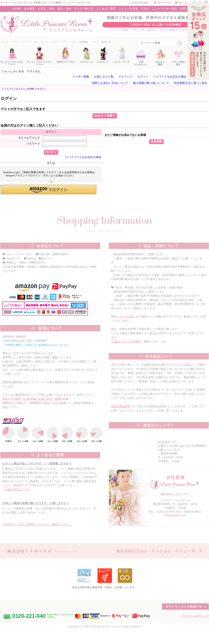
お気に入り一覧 (104, 77)
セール (5, 42)
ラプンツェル (69, 42)
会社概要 (29, 9)
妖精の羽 (106, 42)
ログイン (143, 77)
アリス (15, 42)
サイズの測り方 (84, 9)
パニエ (95, 42)
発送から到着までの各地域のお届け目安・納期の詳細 (36, 399)
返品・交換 (64, 9)
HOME (17, 9)
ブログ (145, 9)
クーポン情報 (81, 77)
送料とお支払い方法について (110, 83)
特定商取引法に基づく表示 (191, 83)
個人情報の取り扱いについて (151, 83)
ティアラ (26, 42)
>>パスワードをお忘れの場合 (83, 157)
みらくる (39, 42)
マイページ (164, 3)
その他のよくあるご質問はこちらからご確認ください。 (37, 524)
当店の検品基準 (121, 406)
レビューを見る (128, 9)
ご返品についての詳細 (125, 341)
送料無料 (84, 42)
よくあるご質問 (106, 9)
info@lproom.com (175, 515)
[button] (49, 189)
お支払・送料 (46, 9)
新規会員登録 (140, 3)
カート (183, 3)
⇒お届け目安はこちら (16, 489)
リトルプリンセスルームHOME (18, 89)
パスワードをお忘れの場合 (170, 77)
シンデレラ (53, 42)
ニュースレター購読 (164, 9)
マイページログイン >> (195, 616)
